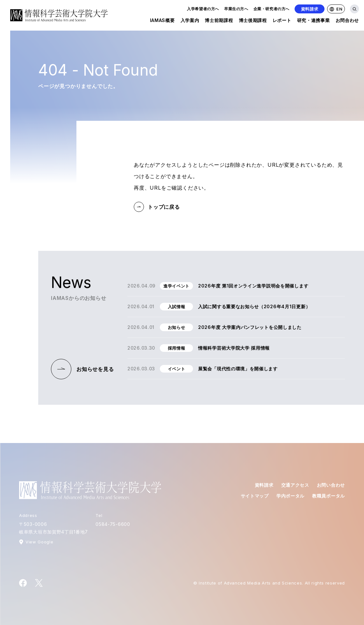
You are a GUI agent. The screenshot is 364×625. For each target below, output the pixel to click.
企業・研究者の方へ (271, 9)
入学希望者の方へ (203, 9)
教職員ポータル (328, 496)
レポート (282, 22)
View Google (39, 542)
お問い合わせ (331, 485)
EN (336, 9)
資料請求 (310, 9)
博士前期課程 (219, 22)
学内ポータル (290, 496)
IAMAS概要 (162, 22)
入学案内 (190, 22)
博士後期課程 (253, 22)
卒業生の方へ (236, 9)
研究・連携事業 (314, 22)
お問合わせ (347, 22)
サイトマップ (255, 496)
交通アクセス (295, 485)
